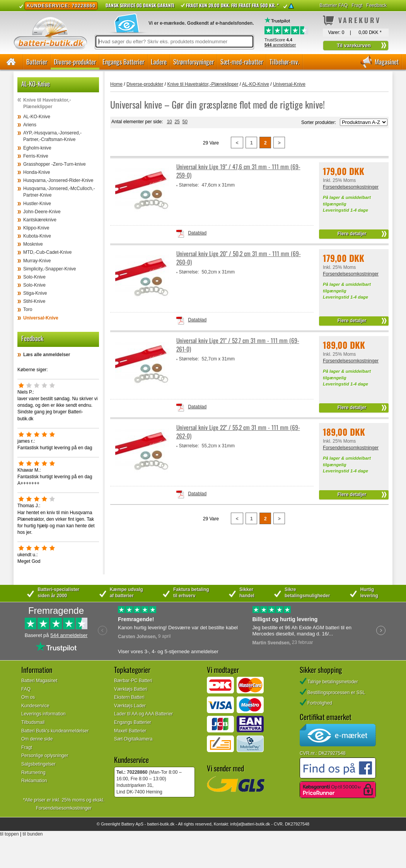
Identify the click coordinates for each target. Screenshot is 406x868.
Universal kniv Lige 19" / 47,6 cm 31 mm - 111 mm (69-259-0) (238, 171)
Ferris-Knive (36, 156)
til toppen (9, 834)
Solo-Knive (34, 277)
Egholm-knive (37, 148)
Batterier (37, 62)
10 (169, 122)
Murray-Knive (37, 261)
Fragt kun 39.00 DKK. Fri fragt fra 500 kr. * (232, 5)
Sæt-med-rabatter (242, 62)
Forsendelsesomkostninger (351, 187)
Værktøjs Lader (130, 706)
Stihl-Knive (34, 301)
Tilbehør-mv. (284, 62)
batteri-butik (158, 824)
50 (185, 122)
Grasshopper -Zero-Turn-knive (55, 164)
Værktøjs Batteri (131, 689)
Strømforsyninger (194, 62)
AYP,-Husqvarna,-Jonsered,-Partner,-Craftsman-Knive (52, 136)
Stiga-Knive (35, 293)
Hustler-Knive (37, 204)
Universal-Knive (41, 318)
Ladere (159, 62)
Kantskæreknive (40, 220)
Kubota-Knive (37, 236)
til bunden (33, 834)
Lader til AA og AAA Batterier (143, 714)
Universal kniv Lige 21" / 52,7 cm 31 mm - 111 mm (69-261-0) (238, 345)
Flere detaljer (352, 234)
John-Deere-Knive (42, 212)
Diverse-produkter (75, 62)
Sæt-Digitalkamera (133, 739)
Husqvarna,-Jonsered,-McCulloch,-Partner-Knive (59, 192)
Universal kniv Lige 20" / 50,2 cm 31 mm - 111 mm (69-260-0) (239, 258)
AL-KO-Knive (37, 117)
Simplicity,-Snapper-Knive (50, 269)
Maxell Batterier (130, 731)
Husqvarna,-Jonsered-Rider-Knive (58, 180)
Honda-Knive (37, 172)
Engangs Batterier (123, 62)
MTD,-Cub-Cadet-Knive (47, 252)
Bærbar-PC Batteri (133, 681)
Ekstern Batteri (129, 697)
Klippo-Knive (36, 228)
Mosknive (33, 244)
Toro (28, 309)
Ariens (30, 125)
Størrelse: (189, 185)
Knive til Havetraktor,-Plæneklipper (47, 103)
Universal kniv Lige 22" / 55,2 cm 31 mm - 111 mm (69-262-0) (238, 432)
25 (177, 122)
